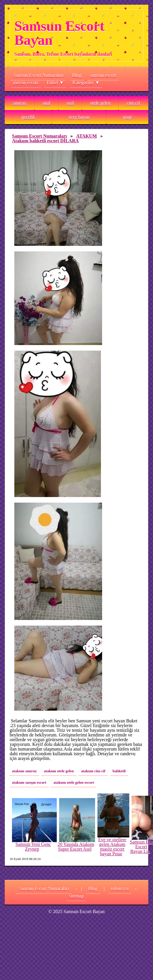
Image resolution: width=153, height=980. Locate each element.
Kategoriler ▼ (86, 83)
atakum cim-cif (93, 771)
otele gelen (100, 103)
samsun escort (103, 75)
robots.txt (120, 889)
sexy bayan (79, 117)
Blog (77, 75)
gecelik (28, 117)
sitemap (77, 896)
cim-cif (133, 103)
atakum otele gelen (59, 771)
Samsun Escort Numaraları (38, 75)
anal (46, 103)
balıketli (119, 771)
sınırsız (20, 103)
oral (70, 103)
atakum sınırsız (24, 771)
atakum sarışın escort (29, 783)
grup (127, 117)
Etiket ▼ (55, 83)
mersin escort (26, 83)
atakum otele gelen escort (74, 783)
